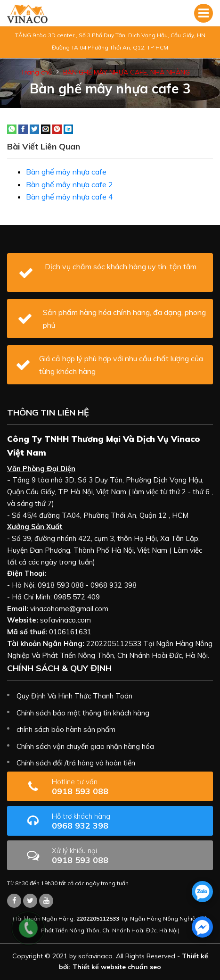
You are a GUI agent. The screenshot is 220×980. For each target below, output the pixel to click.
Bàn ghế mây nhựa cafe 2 (69, 184)
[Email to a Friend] (46, 128)
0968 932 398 (110, 821)
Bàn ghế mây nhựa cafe (66, 172)
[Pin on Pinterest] (57, 128)
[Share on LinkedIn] (68, 128)
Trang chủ (36, 72)
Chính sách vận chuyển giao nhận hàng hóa (85, 746)
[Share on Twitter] (34, 128)
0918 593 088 (104, 787)
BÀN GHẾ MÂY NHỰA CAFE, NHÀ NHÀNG (126, 72)
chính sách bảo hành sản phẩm (66, 729)
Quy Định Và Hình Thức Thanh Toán (74, 696)
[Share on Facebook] (23, 128)
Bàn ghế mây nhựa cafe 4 (69, 197)
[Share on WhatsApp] (12, 128)
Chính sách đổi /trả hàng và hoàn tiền (76, 763)
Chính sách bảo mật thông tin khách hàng (83, 713)
